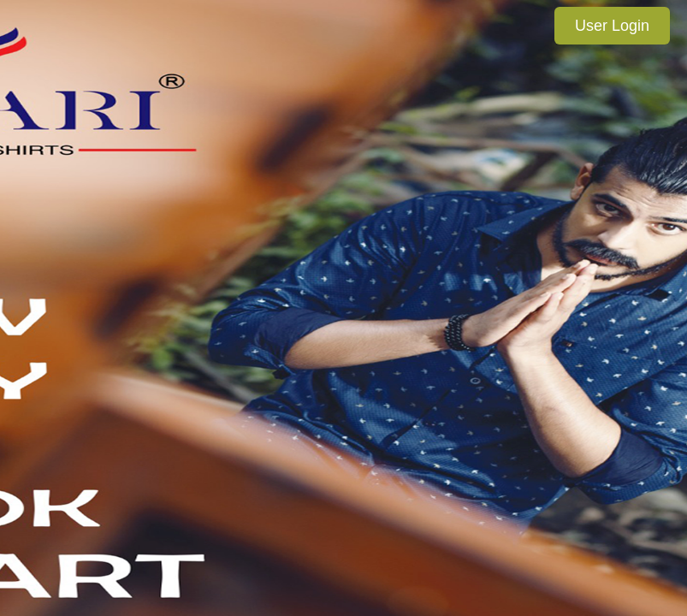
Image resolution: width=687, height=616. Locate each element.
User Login (612, 26)
